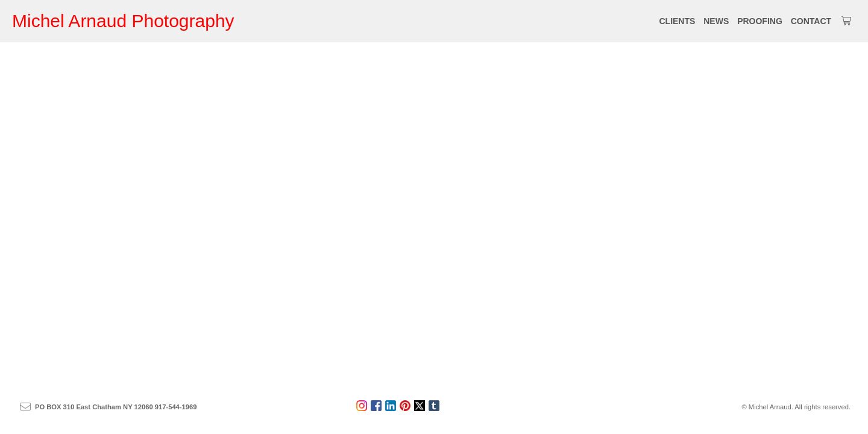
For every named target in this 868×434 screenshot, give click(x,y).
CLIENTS (677, 21)
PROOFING (760, 21)
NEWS (716, 21)
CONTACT (811, 21)
